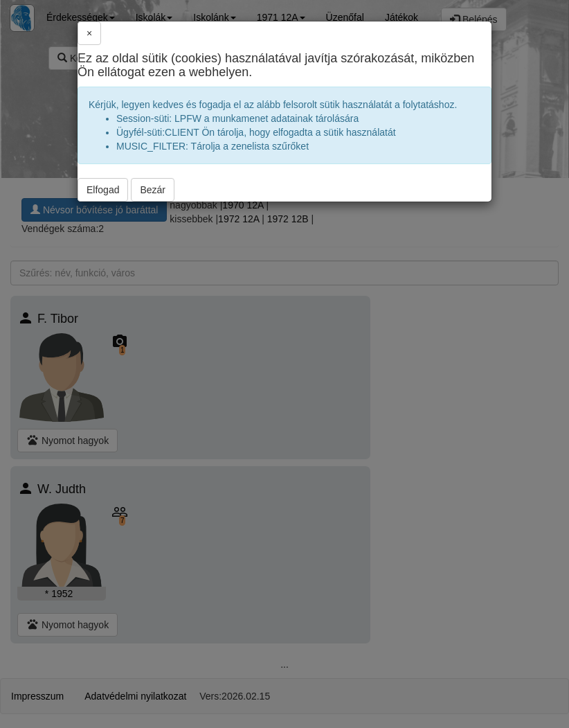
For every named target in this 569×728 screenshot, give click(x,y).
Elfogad (103, 190)
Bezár (153, 190)
